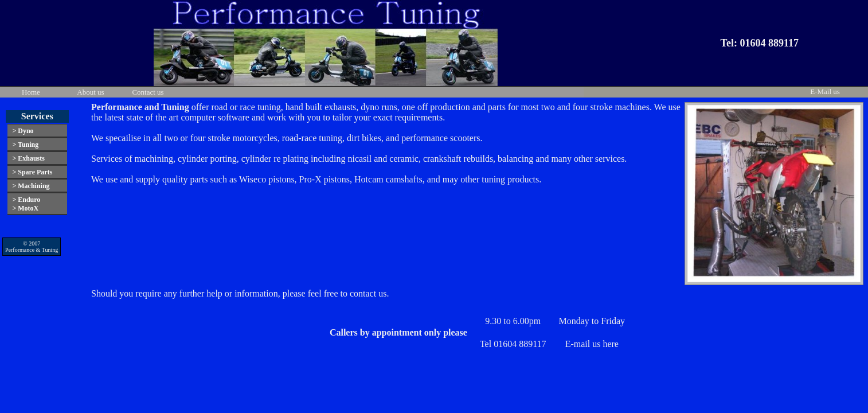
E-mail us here (592, 344)
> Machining (31, 186)
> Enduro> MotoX (26, 204)
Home (31, 92)
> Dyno (23, 131)
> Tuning (25, 145)
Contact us (148, 92)
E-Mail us (825, 91)
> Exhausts (28, 158)
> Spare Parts (32, 172)
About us (90, 92)
